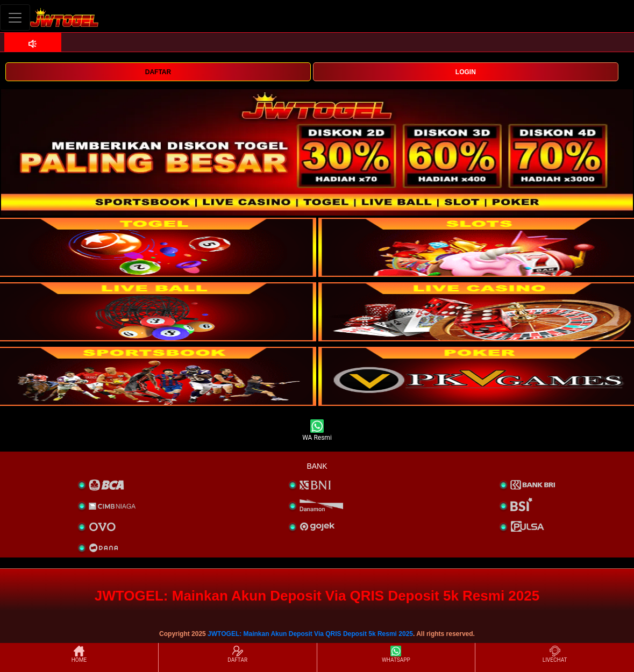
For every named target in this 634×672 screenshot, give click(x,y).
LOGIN (466, 72)
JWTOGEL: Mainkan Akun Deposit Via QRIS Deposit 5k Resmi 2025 (310, 634)
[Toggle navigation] (15, 17)
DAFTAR (158, 72)
